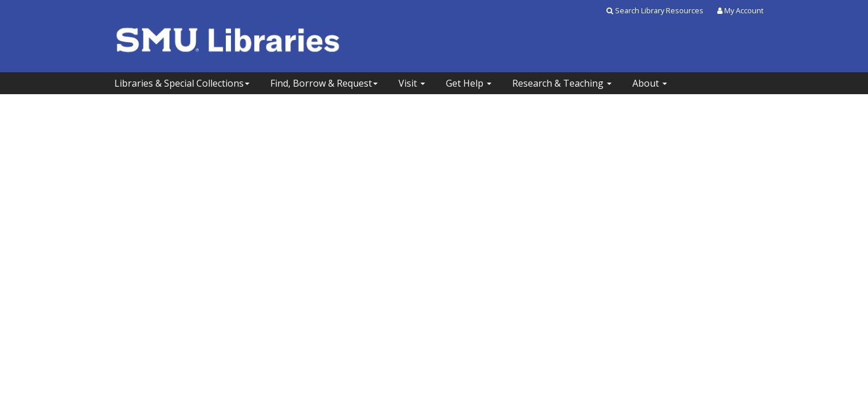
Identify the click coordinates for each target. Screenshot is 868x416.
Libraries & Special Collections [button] (182, 83)
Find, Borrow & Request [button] (324, 83)
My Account (740, 10)
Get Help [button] (469, 83)
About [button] (650, 83)
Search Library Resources (655, 10)
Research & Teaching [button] (562, 83)
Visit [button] (412, 83)
